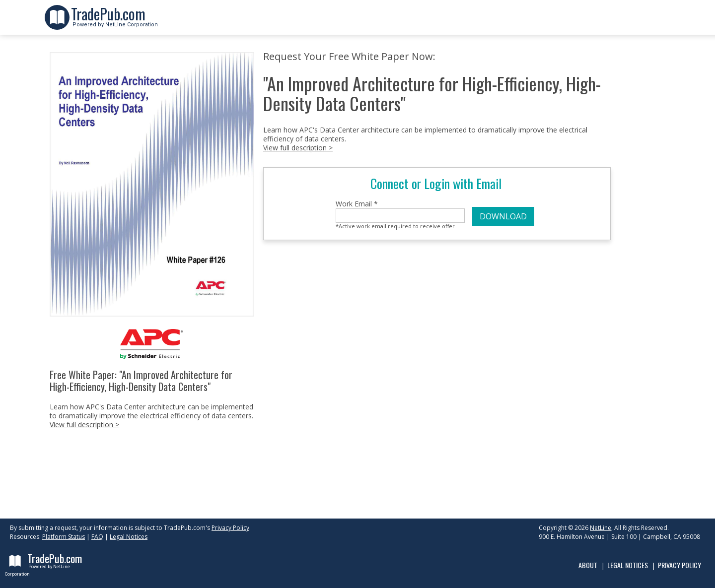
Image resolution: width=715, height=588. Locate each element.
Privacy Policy (230, 528)
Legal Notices (129, 537)
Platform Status (64, 537)
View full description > (84, 425)
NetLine (601, 528)
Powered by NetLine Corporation (114, 22)
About (588, 565)
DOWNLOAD (503, 216)
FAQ (97, 537)
